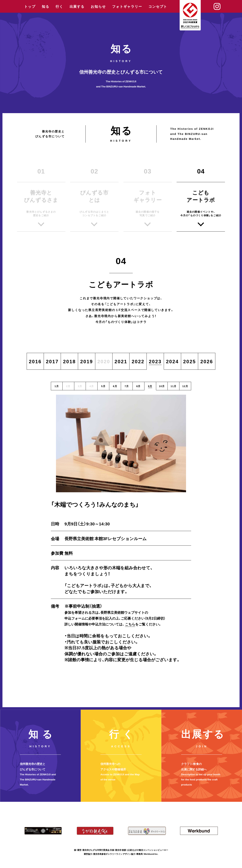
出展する (77, 6)
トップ (30, 6)
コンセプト (158, 6)
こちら (130, 624)
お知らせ (98, 6)
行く (59, 6)
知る (46, 6)
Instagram (217, 6)
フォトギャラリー (127, 6)
